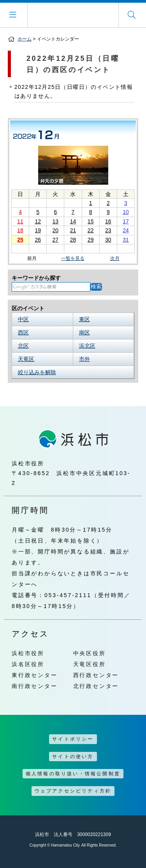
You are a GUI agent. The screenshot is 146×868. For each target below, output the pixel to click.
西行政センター (96, 675)
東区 (84, 319)
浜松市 (73, 15)
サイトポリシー (73, 739)
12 (38, 221)
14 (73, 221)
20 (56, 230)
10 (126, 212)
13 (56, 221)
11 (20, 221)
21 (73, 230)
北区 (23, 346)
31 (126, 240)
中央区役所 (90, 653)
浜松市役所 (28, 653)
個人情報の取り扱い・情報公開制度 (73, 774)
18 (20, 230)
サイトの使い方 (73, 757)
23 (108, 230)
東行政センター (35, 675)
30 (108, 240)
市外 (84, 359)
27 (56, 240)
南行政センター (35, 686)
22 (91, 230)
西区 (23, 332)
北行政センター (96, 686)
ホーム (25, 39)
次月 (115, 259)
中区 (23, 319)
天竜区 (26, 359)
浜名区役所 (28, 664)
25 (20, 240)
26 (38, 240)
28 (73, 240)
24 (126, 230)
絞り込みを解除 (37, 372)
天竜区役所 (90, 664)
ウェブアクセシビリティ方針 (73, 791)
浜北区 (87, 346)
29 (91, 240)
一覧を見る (73, 258)
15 (91, 221)
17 (126, 221)
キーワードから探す (36, 278)
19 (38, 230)
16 (108, 221)
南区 (84, 332)
